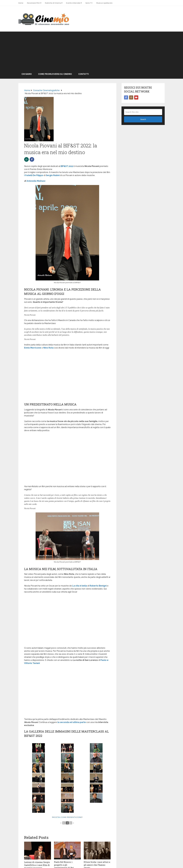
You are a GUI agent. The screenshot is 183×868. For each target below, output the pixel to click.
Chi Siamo (27, 74)
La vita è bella (80, 586)
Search (143, 119)
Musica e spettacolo (104, 3)
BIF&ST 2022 (67, 166)
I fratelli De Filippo (34, 175)
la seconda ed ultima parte (72, 722)
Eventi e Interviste (73, 3)
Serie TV (89, 3)
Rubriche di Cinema (53, 3)
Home (21, 3)
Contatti (83, 74)
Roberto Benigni (98, 586)
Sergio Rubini (53, 175)
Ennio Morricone (33, 348)
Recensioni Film (33, 3)
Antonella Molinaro (36, 181)
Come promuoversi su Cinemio (55, 74)
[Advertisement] (91, 51)
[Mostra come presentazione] (67, 817)
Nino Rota (48, 348)
